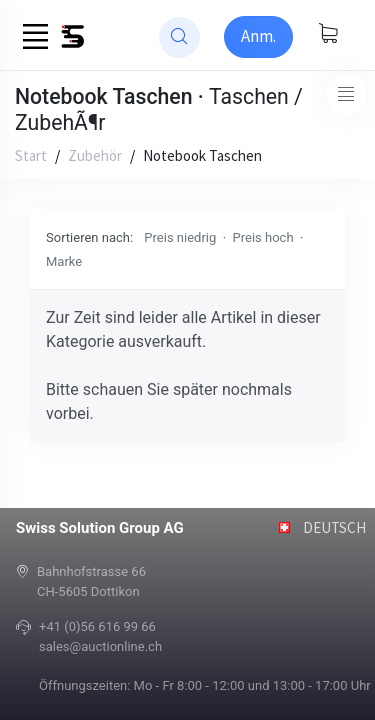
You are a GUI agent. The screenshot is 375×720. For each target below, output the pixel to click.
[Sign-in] (258, 37)
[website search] (179, 37)
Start (31, 155)
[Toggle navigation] (346, 94)
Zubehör (95, 155)
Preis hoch (263, 237)
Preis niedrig (180, 237)
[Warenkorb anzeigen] (328, 35)
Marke (64, 261)
